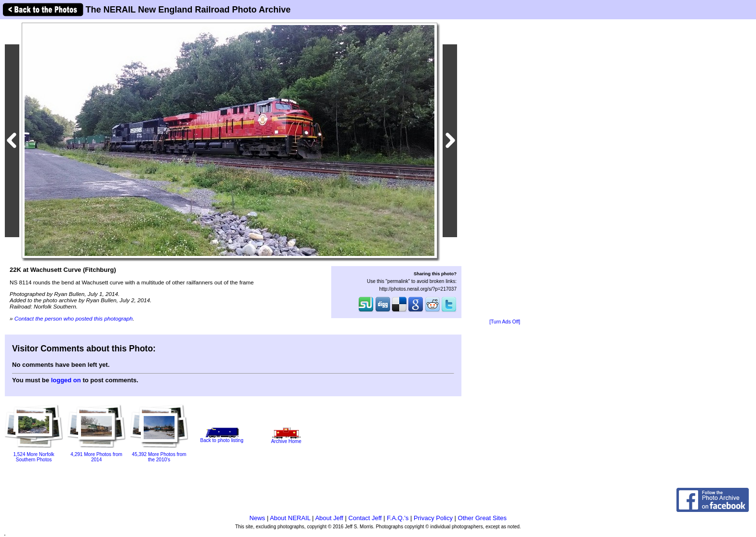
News (257, 518)
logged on (66, 380)
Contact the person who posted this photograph (74, 318)
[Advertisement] (505, 170)
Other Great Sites (482, 518)
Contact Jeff (365, 518)
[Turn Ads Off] (505, 322)
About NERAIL (290, 518)
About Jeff (329, 518)
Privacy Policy (433, 518)
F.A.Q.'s (398, 518)
